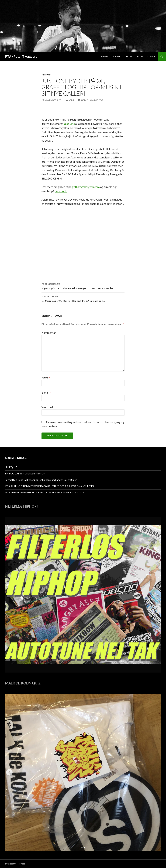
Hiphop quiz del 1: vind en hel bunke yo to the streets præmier (83, 286)
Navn (46, 378)
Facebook (61, 191)
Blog (140, 56)
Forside (151, 56)
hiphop (46, 75)
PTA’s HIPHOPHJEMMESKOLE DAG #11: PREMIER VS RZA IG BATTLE (45, 492)
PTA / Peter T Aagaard (21, 56)
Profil (129, 56)
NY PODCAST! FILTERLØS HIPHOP (25, 473)
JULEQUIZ (11, 467)
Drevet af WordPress (15, 864)
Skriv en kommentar (92, 100)
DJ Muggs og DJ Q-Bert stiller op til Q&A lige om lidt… (83, 298)
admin (72, 100)
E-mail (46, 392)
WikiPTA (104, 56)
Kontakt (117, 56)
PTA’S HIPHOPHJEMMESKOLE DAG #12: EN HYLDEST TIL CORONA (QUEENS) (50, 486)
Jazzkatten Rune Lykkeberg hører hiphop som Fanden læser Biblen (41, 480)
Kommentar (49, 333)
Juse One (69, 124)
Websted (47, 407)
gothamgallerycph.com (86, 187)
